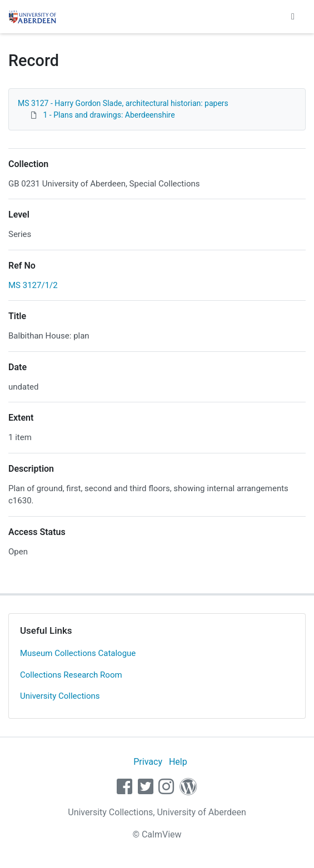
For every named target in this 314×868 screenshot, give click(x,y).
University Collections (60, 696)
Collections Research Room (71, 675)
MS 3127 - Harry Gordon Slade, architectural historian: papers (123, 103)
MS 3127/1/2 (33, 285)
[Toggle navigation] (293, 17)
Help (178, 762)
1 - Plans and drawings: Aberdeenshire (109, 115)
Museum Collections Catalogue (78, 653)
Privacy (148, 762)
